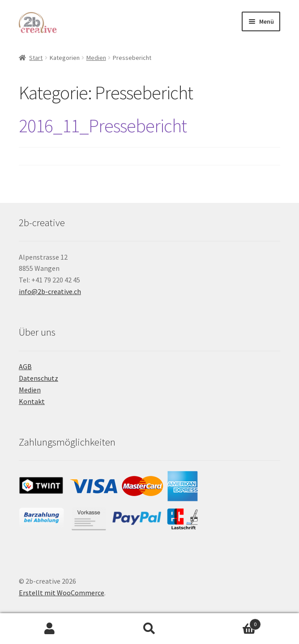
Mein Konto (50, 629)
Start (36, 58)
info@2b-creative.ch (50, 291)
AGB (25, 366)
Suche (150, 629)
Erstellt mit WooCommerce (62, 593)
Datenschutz (38, 378)
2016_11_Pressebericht (103, 126)
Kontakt (32, 401)
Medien (96, 58)
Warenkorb (230, 622)
